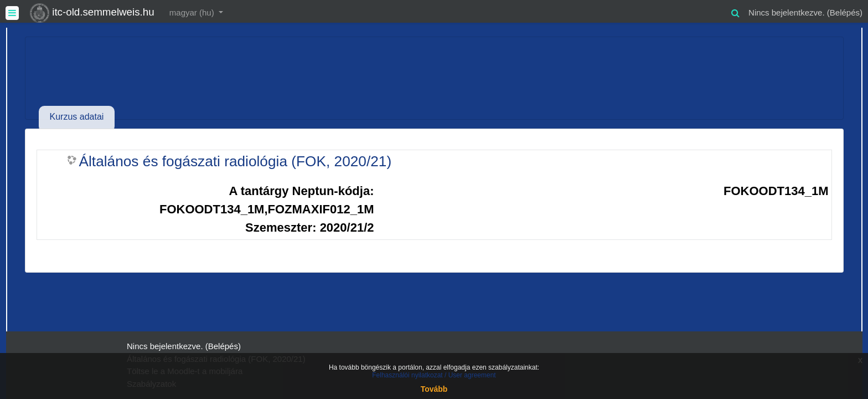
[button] (735, 11)
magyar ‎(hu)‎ (193, 12)
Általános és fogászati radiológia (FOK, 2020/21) (236, 161)
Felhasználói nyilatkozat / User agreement (434, 375)
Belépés (845, 12)
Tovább (434, 389)
